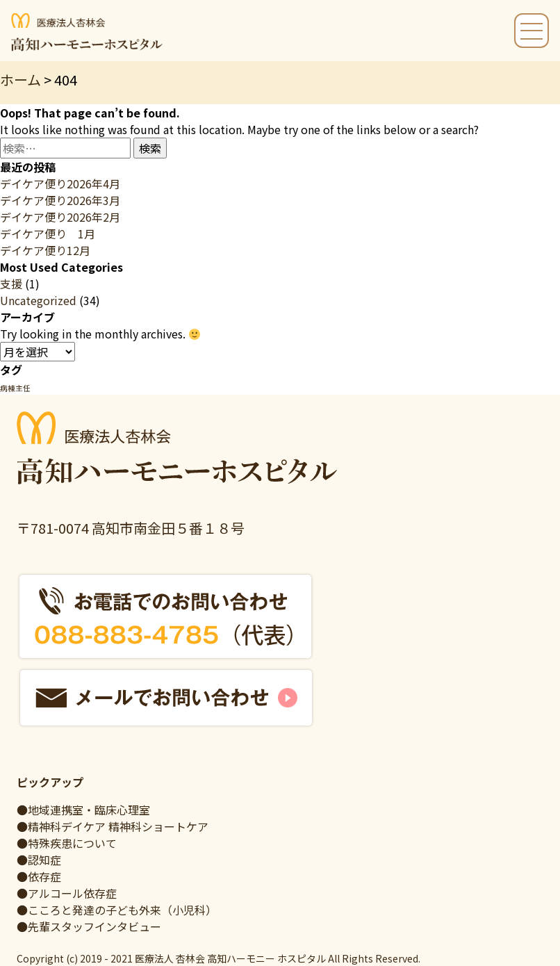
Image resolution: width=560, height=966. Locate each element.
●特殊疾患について (67, 843)
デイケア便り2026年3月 (60, 200)
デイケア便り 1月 (48, 234)
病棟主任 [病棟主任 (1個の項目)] (15, 388)
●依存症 (39, 876)
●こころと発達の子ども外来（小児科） (117, 910)
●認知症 (39, 860)
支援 (11, 284)
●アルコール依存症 (67, 893)
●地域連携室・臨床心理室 (83, 810)
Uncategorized (38, 300)
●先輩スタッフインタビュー (89, 926)
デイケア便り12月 (45, 250)
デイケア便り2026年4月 (60, 183)
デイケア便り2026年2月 (60, 217)
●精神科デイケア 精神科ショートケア (113, 826)
